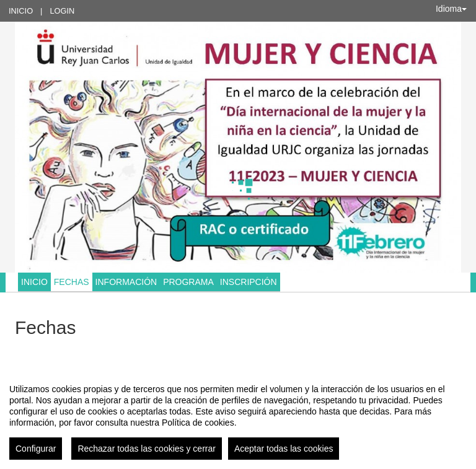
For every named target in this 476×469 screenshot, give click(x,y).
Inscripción (249, 282)
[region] (238, 417)
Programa (188, 282)
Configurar (36, 449)
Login (62, 11)
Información (126, 282)
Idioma (451, 9)
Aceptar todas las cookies (284, 449)
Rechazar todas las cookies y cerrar (147, 449)
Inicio (21, 11)
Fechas (72, 282)
